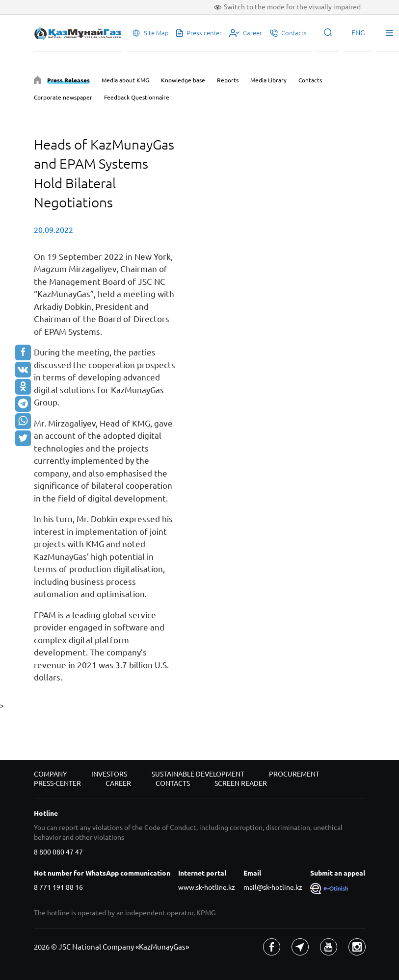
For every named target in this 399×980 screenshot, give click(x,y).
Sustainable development (198, 774)
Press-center (57, 783)
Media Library (268, 80)
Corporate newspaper (63, 97)
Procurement (294, 774)
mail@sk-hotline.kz (273, 887)
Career (118, 783)
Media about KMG (125, 80)
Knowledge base (183, 80)
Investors (109, 774)
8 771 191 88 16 (58, 887)
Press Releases (68, 80)
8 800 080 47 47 (58, 852)
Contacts (310, 80)
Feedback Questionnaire (137, 97)
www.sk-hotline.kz (207, 887)
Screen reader (241, 783)
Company (50, 774)
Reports (228, 80)
